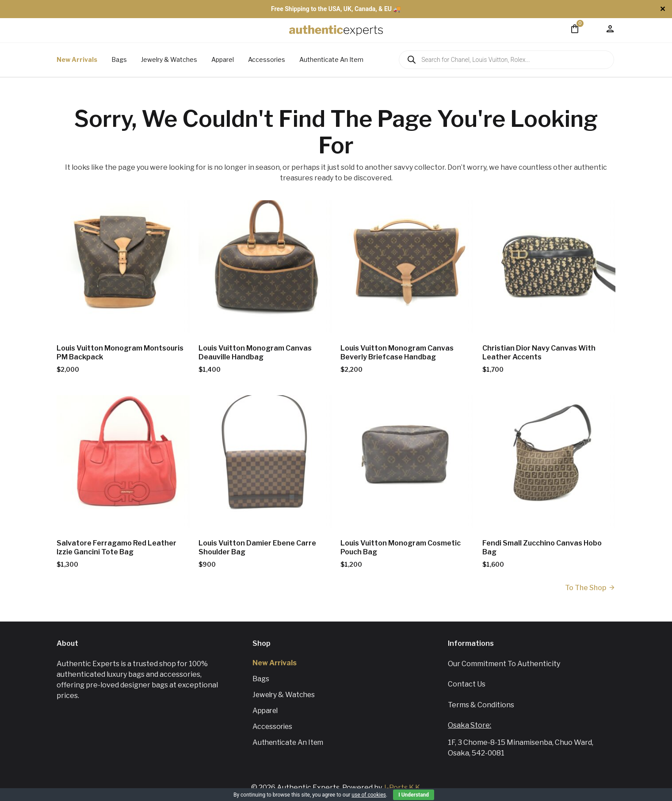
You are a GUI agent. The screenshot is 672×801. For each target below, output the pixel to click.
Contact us (467, 684)
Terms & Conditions (481, 705)
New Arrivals (77, 59)
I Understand (414, 795)
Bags (119, 59)
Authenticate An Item (331, 59)
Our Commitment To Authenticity (504, 664)
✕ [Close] (662, 9)
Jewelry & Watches (169, 59)
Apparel (223, 59)
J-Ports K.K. (402, 788)
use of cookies (369, 795)
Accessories (267, 59)
